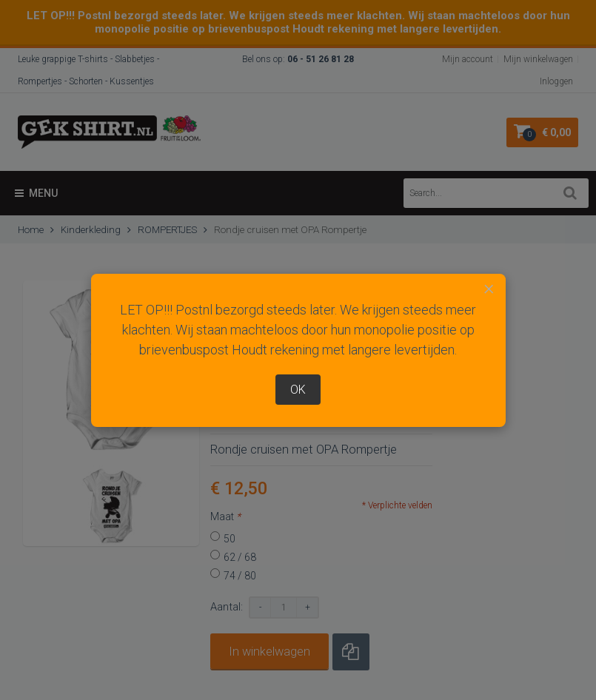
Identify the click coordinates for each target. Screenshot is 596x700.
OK (298, 390)
